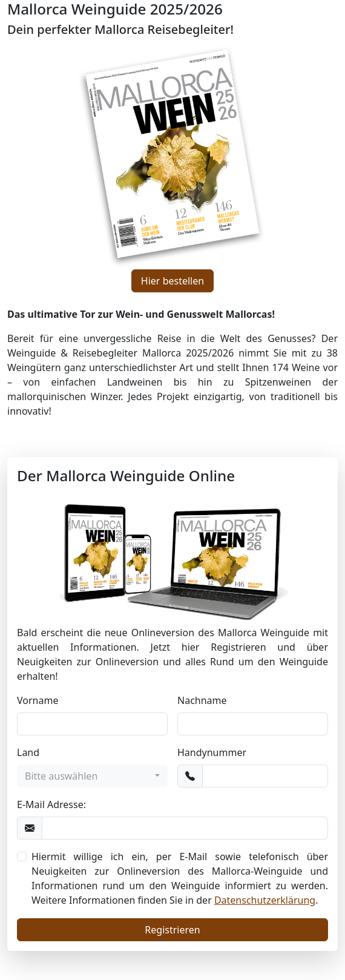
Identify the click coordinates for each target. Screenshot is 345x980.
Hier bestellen (172, 281)
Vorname (38, 700)
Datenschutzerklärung (265, 900)
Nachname (202, 700)
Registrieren (172, 930)
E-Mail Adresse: (51, 804)
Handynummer (212, 752)
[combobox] (92, 776)
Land (28, 752)
